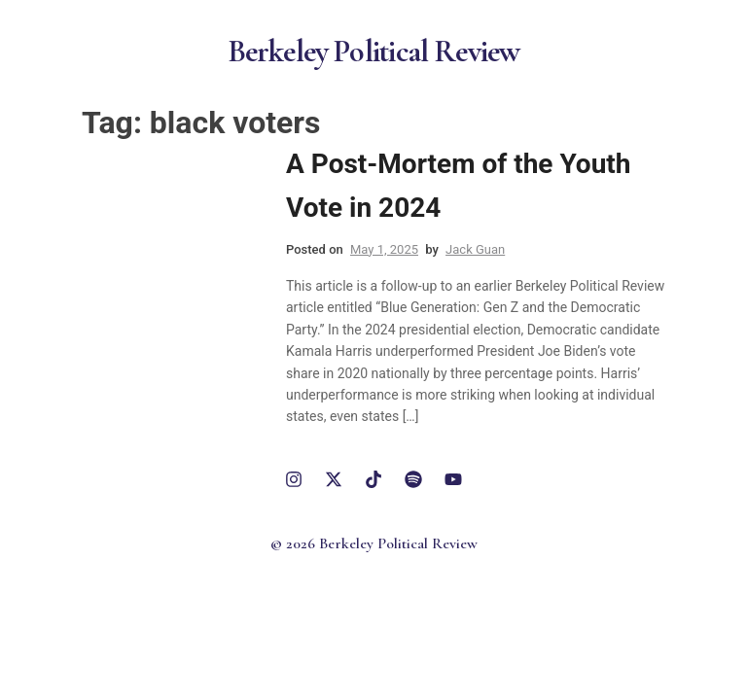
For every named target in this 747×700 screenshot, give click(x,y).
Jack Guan (475, 249)
